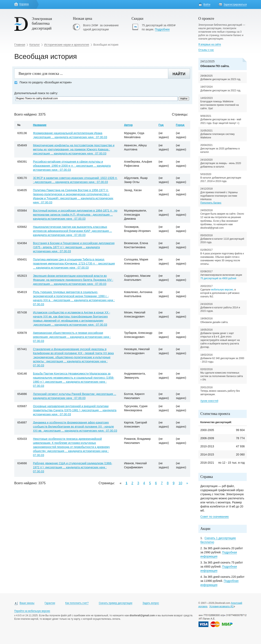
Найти (179, 74)
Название (40, 125)
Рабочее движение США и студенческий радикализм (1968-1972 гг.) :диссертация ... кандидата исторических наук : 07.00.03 (73, 467)
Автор (128, 125)
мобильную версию (222, 290)
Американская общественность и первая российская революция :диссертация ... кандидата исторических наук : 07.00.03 (72, 337)
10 (180, 483)
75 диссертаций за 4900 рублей (218, 278)
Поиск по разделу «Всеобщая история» (43, 82)
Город (180, 125)
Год (161, 125)
